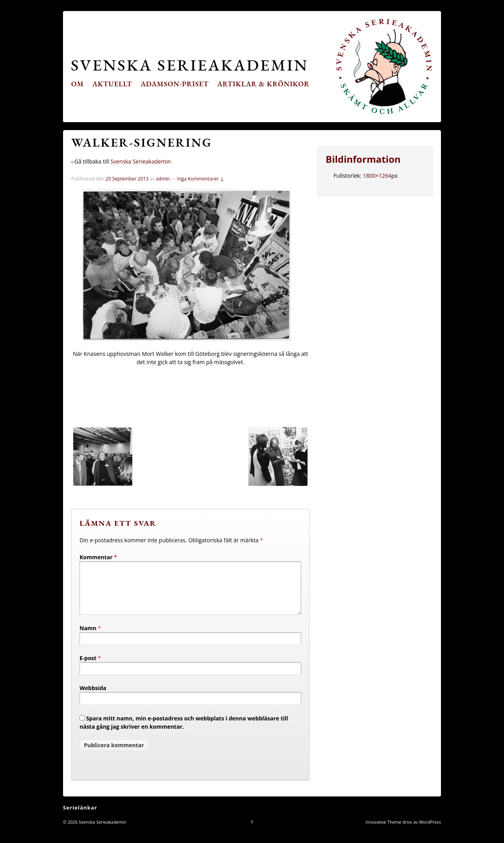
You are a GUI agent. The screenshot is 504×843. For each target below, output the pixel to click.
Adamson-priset (175, 84)
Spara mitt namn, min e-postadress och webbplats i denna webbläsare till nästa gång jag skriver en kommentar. (184, 732)
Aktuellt (112, 84)
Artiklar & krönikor (264, 84)
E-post (88, 667)
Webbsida (93, 697)
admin (163, 179)
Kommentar (98, 557)
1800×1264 (377, 176)
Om (78, 84)
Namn (88, 637)
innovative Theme (383, 831)
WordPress (430, 831)
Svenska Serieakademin (190, 65)
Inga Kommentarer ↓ (201, 179)
